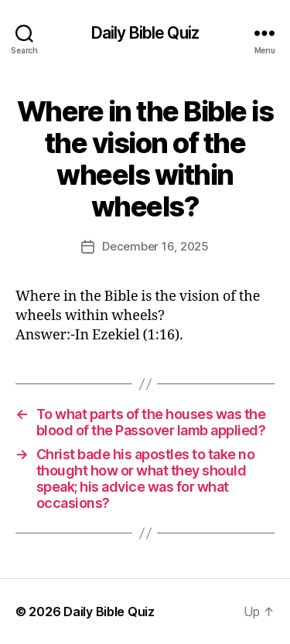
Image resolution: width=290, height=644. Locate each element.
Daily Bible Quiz (145, 33)
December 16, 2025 (155, 246)
